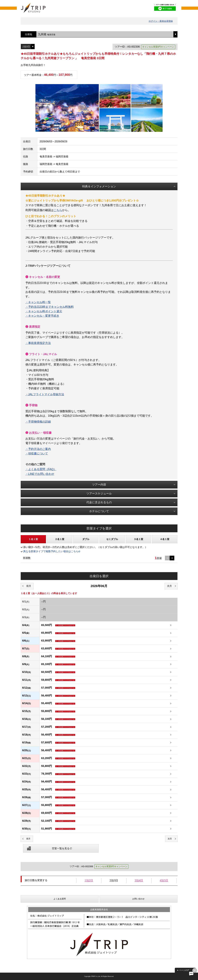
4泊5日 (164, 881)
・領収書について (37, 454)
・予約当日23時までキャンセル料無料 (50, 307)
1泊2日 (89, 881)
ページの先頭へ (186, 970)
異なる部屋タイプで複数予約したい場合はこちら (51, 551)
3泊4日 (139, 881)
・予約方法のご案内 (38, 449)
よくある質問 (60, 899)
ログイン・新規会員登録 (161, 21)
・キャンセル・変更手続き (42, 316)
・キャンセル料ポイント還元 (44, 311)
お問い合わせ (138, 899)
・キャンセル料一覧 (38, 302)
